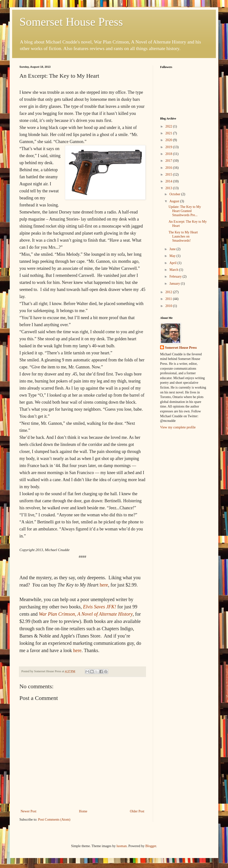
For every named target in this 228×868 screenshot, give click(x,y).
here (104, 585)
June (173, 249)
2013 (169, 188)
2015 (169, 174)
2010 (169, 306)
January (175, 284)
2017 (169, 161)
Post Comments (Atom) (54, 820)
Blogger (151, 846)
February (176, 277)
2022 (169, 126)
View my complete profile (178, 427)
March (174, 270)
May (173, 256)
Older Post (137, 811)
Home (83, 811)
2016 (169, 168)
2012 (169, 292)
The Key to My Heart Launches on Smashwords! (183, 236)
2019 (169, 147)
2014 (169, 181)
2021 (169, 133)
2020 (169, 140)
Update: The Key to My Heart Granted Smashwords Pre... (185, 211)
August (175, 201)
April (173, 263)
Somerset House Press (71, 22)
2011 (169, 299)
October (175, 194)
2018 (169, 154)
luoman (122, 846)
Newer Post (28, 811)
